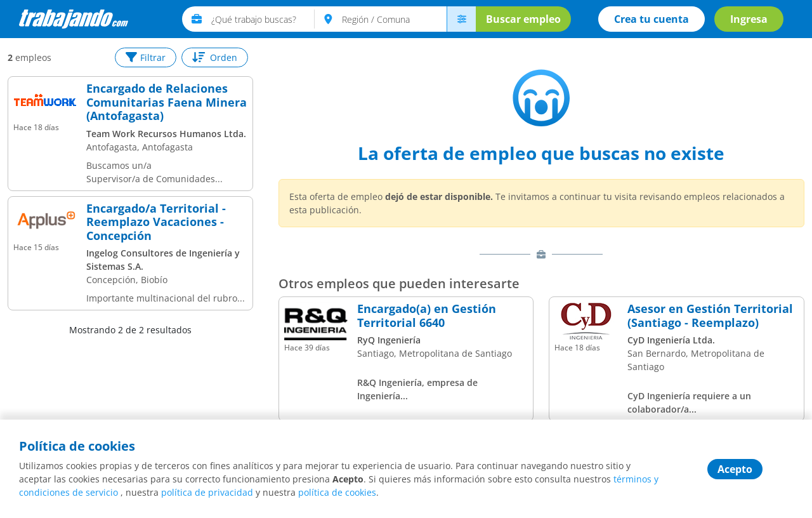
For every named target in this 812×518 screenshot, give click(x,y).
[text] (263, 19)
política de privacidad (207, 492)
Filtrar (146, 57)
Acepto (735, 469)
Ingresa (749, 19)
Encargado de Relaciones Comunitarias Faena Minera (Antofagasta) (167, 103)
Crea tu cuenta (652, 19)
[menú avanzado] (461, 19)
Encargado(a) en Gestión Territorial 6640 (427, 316)
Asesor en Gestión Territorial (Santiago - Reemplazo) (710, 316)
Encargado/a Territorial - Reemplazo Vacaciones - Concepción (156, 222)
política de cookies (337, 492)
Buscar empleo (523, 19)
